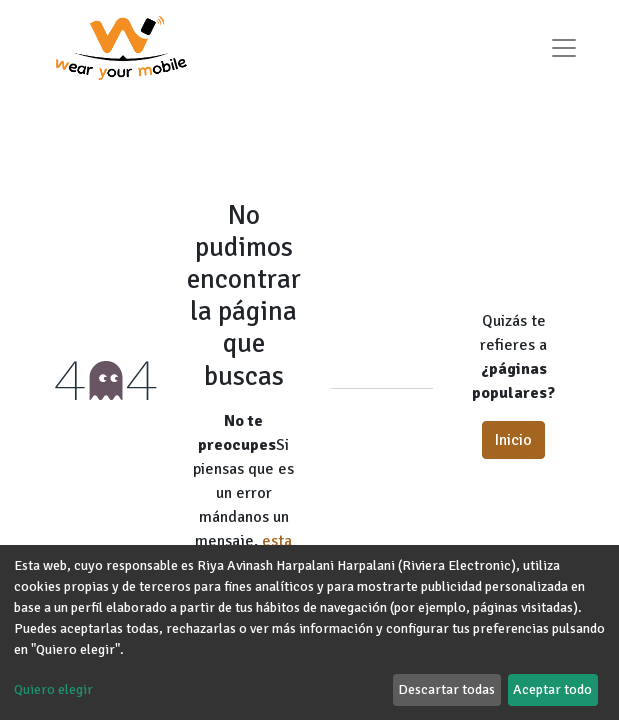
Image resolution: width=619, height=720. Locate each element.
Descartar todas (446, 689)
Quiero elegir (53, 689)
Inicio (513, 440)
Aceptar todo (552, 689)
